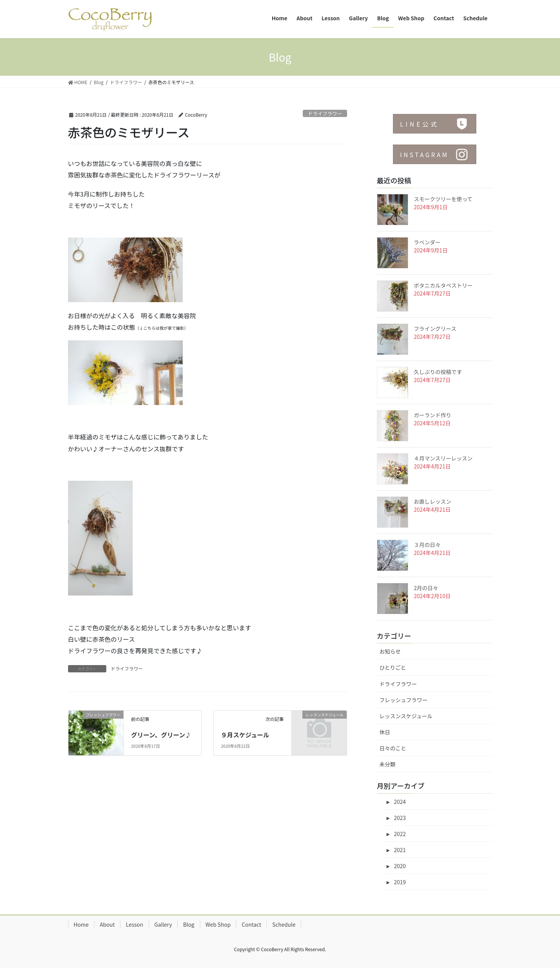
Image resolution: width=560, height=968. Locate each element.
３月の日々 (427, 545)
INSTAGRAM (425, 155)
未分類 (388, 764)
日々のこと (393, 748)
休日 (385, 732)
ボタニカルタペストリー (443, 285)
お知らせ (390, 651)
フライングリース (435, 329)
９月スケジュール (245, 735)
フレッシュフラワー (404, 700)
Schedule (284, 924)
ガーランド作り (433, 415)
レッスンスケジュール (406, 716)
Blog (189, 924)
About (107, 924)
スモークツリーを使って (443, 199)
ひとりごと (393, 667)
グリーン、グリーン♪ (161, 735)
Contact (251, 924)
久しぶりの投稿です (438, 372)
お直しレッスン (433, 501)
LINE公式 (420, 124)
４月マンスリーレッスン (443, 458)
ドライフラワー (325, 113)
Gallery (163, 924)
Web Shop (218, 924)
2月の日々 (426, 588)
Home (81, 924)
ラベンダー (427, 242)
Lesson (134, 924)
